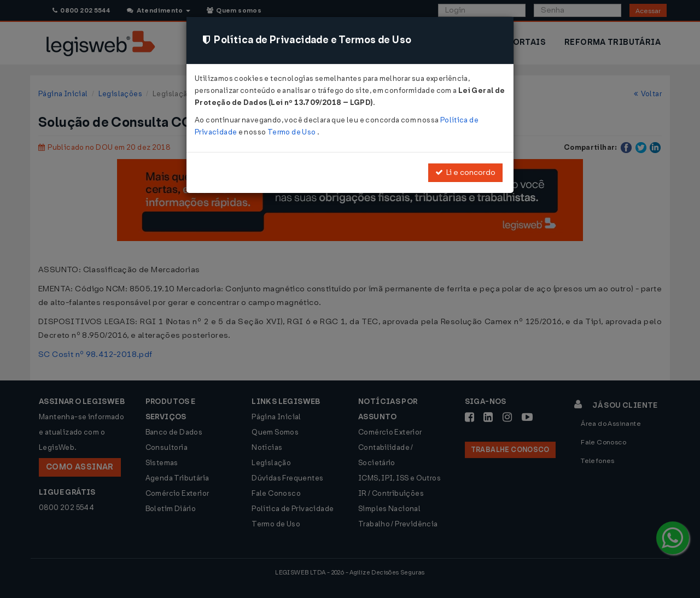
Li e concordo (465, 172)
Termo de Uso (292, 132)
